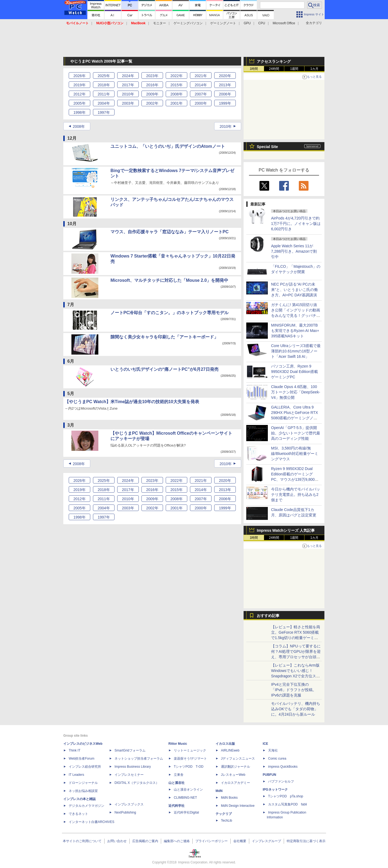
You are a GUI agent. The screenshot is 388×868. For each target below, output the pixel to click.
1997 (104, 112)
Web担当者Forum (82, 759)
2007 (201, 94)
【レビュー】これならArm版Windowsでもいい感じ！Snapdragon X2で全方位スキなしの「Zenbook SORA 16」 (295, 676)
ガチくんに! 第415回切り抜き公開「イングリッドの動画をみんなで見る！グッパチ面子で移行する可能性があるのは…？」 (296, 315)
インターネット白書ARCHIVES (91, 822)
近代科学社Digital (186, 812)
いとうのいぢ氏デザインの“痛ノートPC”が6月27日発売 (164, 369)
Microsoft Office (284, 23)
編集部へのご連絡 (177, 841)
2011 (104, 94)
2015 (176, 85)
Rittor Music (178, 744)
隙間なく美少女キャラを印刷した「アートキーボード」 (164, 337)
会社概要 (240, 841)
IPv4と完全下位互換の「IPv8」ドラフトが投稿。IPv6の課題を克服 (294, 690)
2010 (128, 94)
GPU (247, 23)
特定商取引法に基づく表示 (306, 841)
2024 (128, 76)
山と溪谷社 (176, 783)
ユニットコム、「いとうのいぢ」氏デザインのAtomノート (168, 146)
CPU (262, 23)
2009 (152, 94)
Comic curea (277, 759)
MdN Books (229, 798)
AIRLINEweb (230, 750)
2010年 (226, 126)
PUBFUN (269, 775)
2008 (176, 94)
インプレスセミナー (129, 775)
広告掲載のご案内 (145, 841)
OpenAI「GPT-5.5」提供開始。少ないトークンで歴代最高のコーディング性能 (296, 433)
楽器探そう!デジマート (190, 759)
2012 (79, 94)
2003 (128, 103)
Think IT (75, 750)
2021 (201, 76)
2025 (104, 76)
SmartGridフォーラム (130, 750)
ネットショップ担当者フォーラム (139, 759)
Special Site (267, 147)
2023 (152, 76)
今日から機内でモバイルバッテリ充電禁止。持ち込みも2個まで (296, 495)
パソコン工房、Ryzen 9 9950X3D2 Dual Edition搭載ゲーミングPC (295, 372)
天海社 (273, 750)
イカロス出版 (225, 744)
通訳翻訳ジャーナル (235, 767)
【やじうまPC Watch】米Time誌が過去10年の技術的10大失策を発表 (132, 402)
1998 (79, 112)
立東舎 (179, 775)
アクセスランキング (274, 61)
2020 (225, 76)
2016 (152, 85)
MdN (219, 791)
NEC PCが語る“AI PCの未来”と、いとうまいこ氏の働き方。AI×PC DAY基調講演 (294, 290)
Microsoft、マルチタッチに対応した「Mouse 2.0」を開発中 (169, 280)
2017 (128, 85)
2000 (201, 103)
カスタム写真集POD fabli (287, 804)
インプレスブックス (129, 804)
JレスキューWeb (233, 775)
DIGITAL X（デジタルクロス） (137, 783)
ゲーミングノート (223, 23)
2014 (201, 85)
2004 (104, 103)
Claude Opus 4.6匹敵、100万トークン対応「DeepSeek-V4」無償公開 (296, 392)
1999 (225, 103)
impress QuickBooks (283, 767)
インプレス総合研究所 (85, 767)
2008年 (79, 126)
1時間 (254, 69)
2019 (79, 85)
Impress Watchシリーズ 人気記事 (286, 530)
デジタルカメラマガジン (86, 806)
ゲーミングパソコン (188, 23)
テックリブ (224, 814)
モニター (160, 23)
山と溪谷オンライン (188, 790)
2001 (176, 103)
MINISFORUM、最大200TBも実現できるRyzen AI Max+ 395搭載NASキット (295, 331)
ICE (265, 744)
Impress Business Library (133, 767)
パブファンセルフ (281, 781)
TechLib (226, 821)
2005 (79, 103)
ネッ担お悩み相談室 (83, 791)
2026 (79, 76)
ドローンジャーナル (83, 783)
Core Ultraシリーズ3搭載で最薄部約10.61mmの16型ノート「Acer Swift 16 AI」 (296, 351)
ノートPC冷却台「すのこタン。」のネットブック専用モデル (169, 313)
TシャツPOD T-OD (189, 767)
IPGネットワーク (275, 790)
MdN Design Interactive (238, 806)
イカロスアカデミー (235, 783)
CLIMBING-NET (185, 798)
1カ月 (315, 69)
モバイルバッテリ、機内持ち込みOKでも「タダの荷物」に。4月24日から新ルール (296, 709)
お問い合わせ (117, 841)
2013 (225, 85)
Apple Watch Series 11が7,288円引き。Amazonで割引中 (294, 251)
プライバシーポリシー (212, 841)
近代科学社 (176, 806)
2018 (104, 85)
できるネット (78, 814)
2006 (225, 94)
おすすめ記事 (268, 616)
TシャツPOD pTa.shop (286, 796)
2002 (152, 103)
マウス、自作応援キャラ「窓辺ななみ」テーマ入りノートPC (169, 232)
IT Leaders (76, 775)
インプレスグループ (266, 841)
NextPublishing (125, 812)
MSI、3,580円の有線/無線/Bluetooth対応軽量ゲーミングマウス (295, 454)
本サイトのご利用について (82, 841)
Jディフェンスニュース (238, 759)
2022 (176, 76)
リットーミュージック (190, 750)
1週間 (294, 69)
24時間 (274, 69)
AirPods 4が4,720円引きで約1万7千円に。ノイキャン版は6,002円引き (296, 224)
